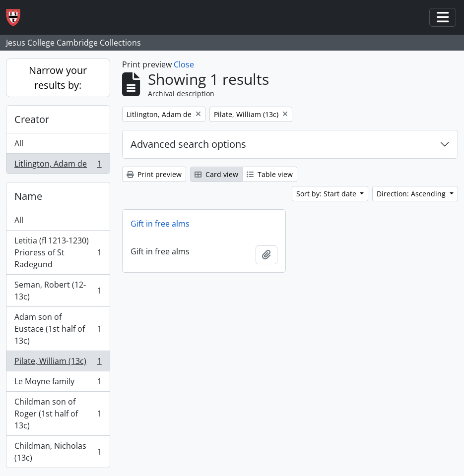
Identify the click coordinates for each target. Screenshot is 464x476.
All (19, 143)
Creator (32, 119)
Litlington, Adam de (58, 166)
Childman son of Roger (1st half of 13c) (58, 414)
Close (184, 64)
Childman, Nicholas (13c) (58, 452)
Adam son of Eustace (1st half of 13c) (58, 329)
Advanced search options (188, 144)
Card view (216, 174)
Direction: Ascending (412, 194)
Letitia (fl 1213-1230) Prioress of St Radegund (58, 252)
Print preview (154, 174)
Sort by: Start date (327, 194)
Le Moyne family (58, 384)
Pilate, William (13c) (58, 363)
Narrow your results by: (58, 78)
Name (28, 196)
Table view (270, 174)
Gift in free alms (160, 224)
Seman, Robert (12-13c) (58, 291)
